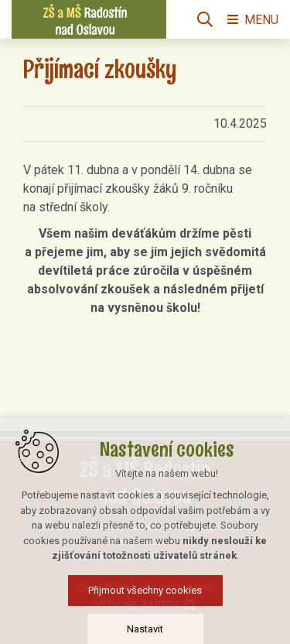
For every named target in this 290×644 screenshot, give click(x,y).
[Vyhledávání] (205, 19)
